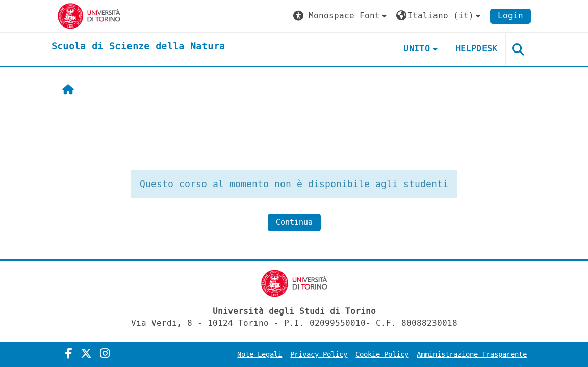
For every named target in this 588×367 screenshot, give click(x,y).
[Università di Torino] (89, 16)
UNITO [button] (417, 49)
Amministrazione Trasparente (472, 355)
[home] (138, 47)
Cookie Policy (382, 355)
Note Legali (260, 355)
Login (510, 16)
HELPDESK (477, 49)
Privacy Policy (319, 355)
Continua (294, 222)
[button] (341, 16)
